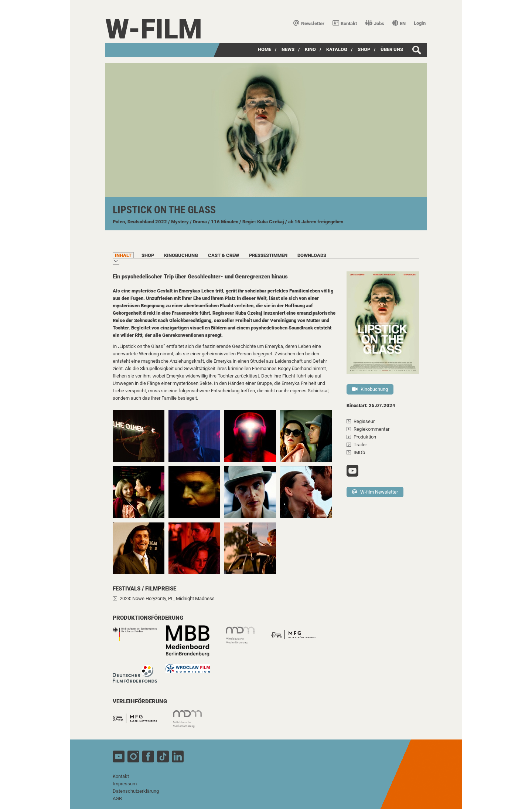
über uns (392, 49)
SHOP (364, 49)
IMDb (359, 452)
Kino (310, 49)
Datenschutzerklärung (136, 791)
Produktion (365, 437)
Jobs (375, 23)
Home (265, 49)
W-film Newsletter (375, 492)
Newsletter (309, 23)
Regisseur (364, 421)
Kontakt (345, 23)
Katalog (337, 49)
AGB (117, 798)
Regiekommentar (371, 429)
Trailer (360, 445)
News (288, 49)
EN (399, 23)
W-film (154, 29)
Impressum (125, 784)
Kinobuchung (370, 389)
